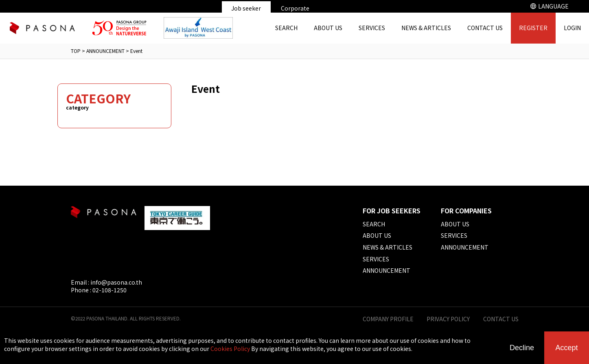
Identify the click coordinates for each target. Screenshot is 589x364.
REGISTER (533, 28)
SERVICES (372, 28)
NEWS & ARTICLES (426, 28)
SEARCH (286, 28)
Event (136, 51)
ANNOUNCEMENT (105, 51)
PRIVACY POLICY (448, 319)
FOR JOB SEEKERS (392, 211)
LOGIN (572, 28)
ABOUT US (328, 28)
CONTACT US (485, 28)
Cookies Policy (230, 349)
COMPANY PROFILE (388, 319)
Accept (566, 348)
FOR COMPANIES (466, 211)
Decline (522, 348)
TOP (76, 51)
